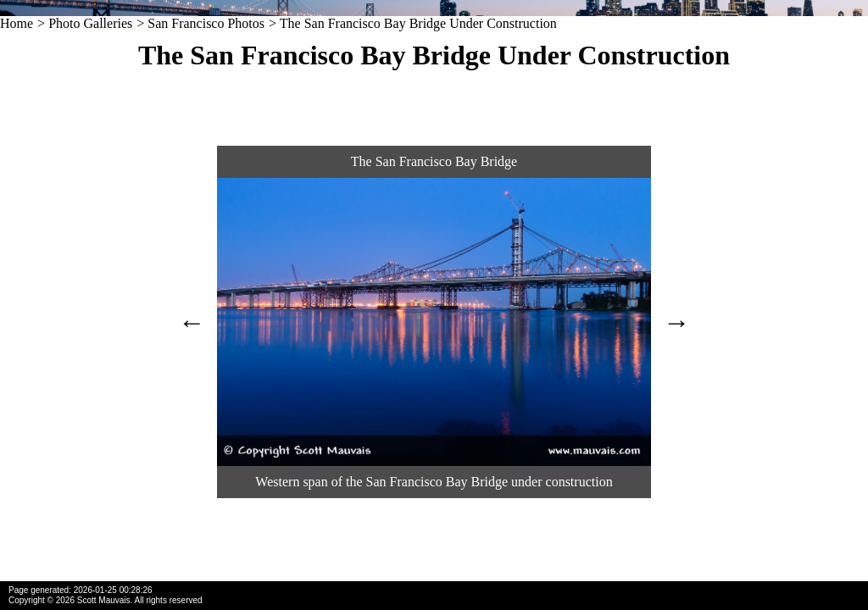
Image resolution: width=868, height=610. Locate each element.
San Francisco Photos (206, 23)
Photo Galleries (90, 23)
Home (17, 23)
